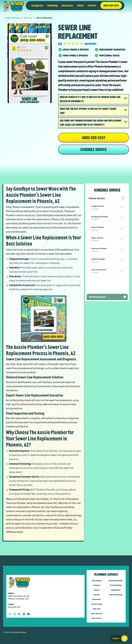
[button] (37, 6)
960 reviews (90, 44)
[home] (13, 6)
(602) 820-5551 (94, 138)
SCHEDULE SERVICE (94, 150)
